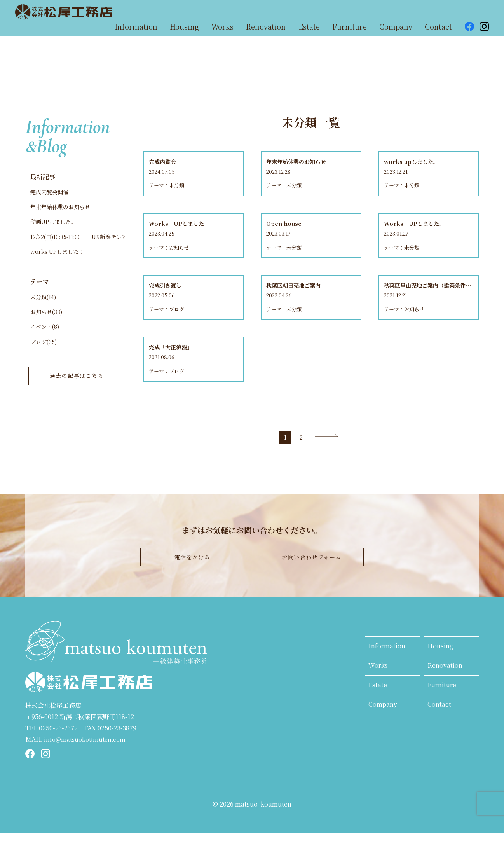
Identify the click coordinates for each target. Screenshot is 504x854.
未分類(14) (43, 304)
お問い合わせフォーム (312, 575)
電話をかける (192, 575)
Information (387, 666)
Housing (440, 666)
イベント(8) (45, 337)
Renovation (445, 686)
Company (383, 724)
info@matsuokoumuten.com (87, 759)
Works (378, 686)
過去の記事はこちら (77, 390)
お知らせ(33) (46, 320)
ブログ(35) (44, 353)
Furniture (442, 705)
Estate (378, 705)
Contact (439, 724)
